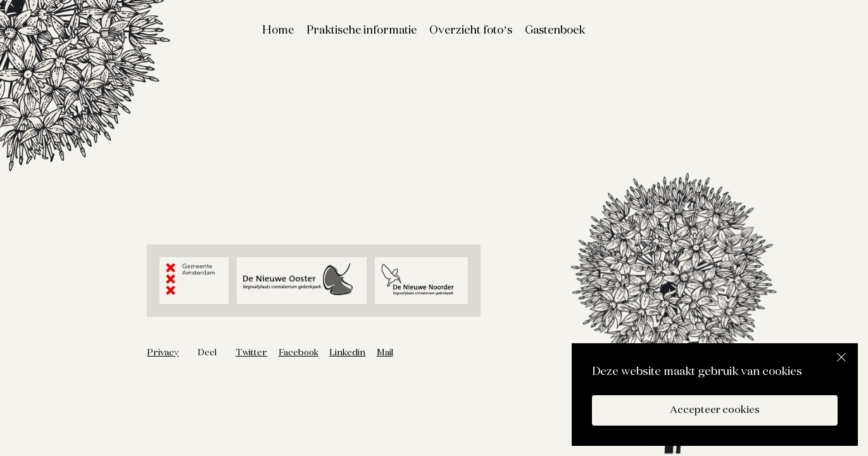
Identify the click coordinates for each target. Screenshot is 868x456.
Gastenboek (555, 30)
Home (278, 30)
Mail (385, 353)
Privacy (163, 353)
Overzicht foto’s (471, 30)
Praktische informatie (362, 30)
